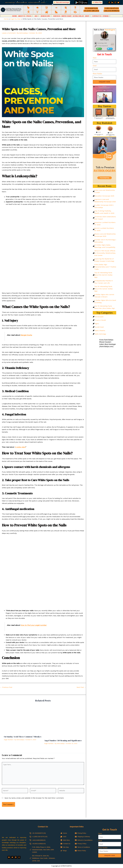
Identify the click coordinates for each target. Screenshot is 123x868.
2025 (37, 16)
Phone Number (97, 74)
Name (95, 58)
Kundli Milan (78, 16)
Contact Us (97, 16)
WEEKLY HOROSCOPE (22, 2)
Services (57, 16)
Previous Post (6, 687)
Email (95, 66)
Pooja (30, 16)
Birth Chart (67, 16)
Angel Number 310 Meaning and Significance (63, 741)
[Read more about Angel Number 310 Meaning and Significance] (63, 722)
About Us (22, 16)
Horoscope (46, 16)
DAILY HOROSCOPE (10, 2)
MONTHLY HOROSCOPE (34, 2)
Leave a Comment (9, 33)
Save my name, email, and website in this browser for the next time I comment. (34, 798)
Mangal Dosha (26, 335)
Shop (88, 16)
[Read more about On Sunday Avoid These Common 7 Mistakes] (23, 720)
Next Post (81, 687)
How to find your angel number (34, 625)
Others (107, 16)
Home (15, 16)
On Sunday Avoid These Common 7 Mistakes (23, 737)
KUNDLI (43, 2)
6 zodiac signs (20, 447)
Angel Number (8, 740)
